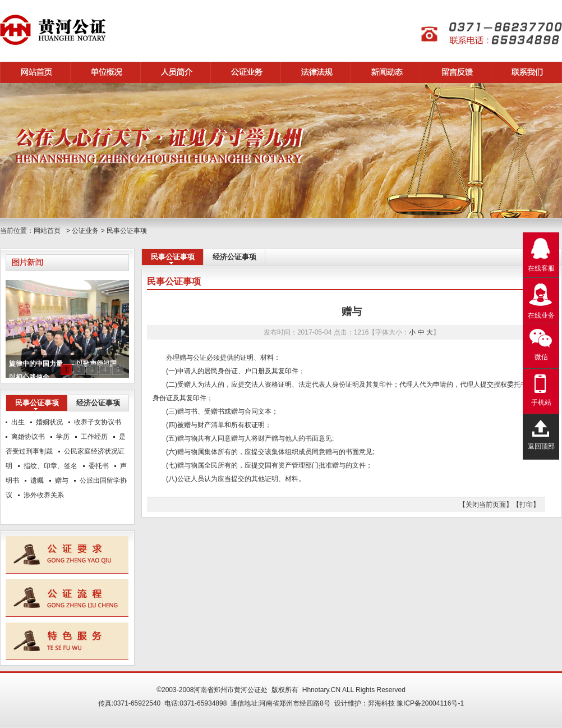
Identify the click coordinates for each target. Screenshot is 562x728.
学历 (63, 437)
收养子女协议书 (98, 422)
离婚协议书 (28, 437)
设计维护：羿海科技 (365, 703)
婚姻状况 (49, 422)
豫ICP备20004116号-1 (430, 703)
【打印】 (526, 505)
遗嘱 (37, 480)
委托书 (99, 466)
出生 (18, 422)
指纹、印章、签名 (50, 466)
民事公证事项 (127, 231)
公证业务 (85, 231)
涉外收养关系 (44, 495)
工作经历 (94, 437)
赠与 (62, 480)
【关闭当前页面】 (486, 505)
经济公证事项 (234, 257)
